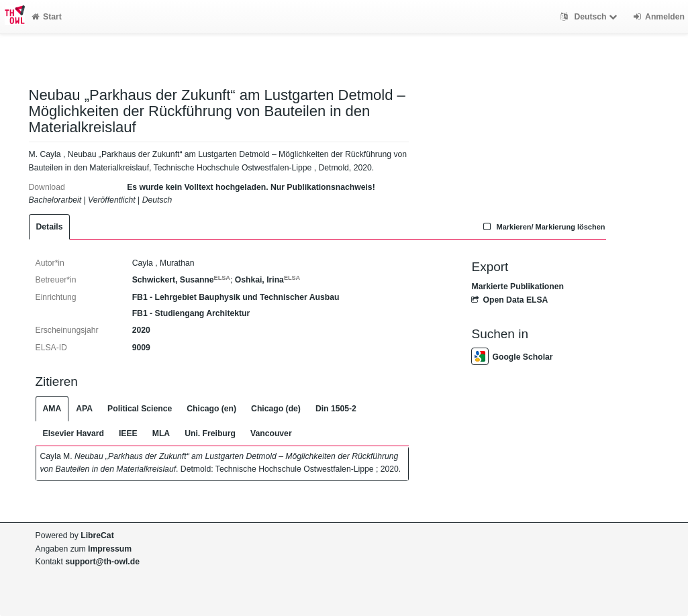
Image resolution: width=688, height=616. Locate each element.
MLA (161, 433)
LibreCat (97, 535)
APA (84, 409)
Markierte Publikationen (517, 287)
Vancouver (271, 433)
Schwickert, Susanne (181, 280)
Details (50, 227)
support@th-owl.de (102, 562)
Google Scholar (512, 357)
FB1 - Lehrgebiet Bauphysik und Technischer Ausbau (236, 297)
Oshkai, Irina (268, 280)
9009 (141, 348)
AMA (52, 409)
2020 (141, 330)
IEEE (128, 433)
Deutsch (590, 17)
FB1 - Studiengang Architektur (191, 313)
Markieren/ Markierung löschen (543, 227)
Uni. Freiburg (210, 433)
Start (47, 17)
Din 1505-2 (336, 409)
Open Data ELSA (509, 300)
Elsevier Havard (73, 433)
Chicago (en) (211, 409)
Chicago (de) (276, 409)
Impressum (110, 549)
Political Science (140, 409)
